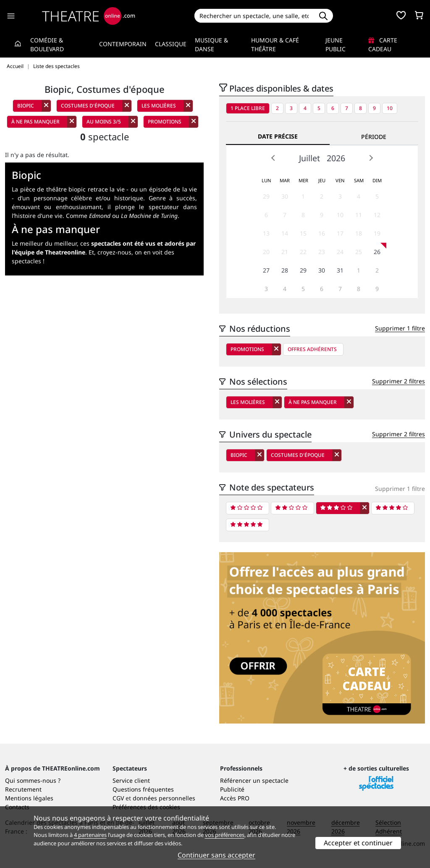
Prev (273, 158)
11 (359, 215)
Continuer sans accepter (216, 855)
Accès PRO (235, 798)
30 (285, 196)
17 (340, 233)
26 (377, 252)
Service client (131, 780)
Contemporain (123, 44)
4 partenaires (90, 835)
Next (371, 158)
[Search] (254, 16)
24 (340, 252)
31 (340, 270)
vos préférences (225, 835)
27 (266, 270)
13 (266, 233)
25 (359, 252)
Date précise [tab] (278, 136)
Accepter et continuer (358, 843)
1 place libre (248, 108)
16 (322, 233)
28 (285, 270)
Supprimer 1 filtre (400, 328)
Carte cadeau (383, 45)
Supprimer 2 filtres (399, 381)
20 (266, 252)
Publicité (232, 789)
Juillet (309, 158)
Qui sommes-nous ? (33, 780)
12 (377, 215)
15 (303, 233)
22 (303, 252)
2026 (336, 158)
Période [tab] (374, 137)
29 (266, 196)
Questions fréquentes (143, 789)
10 (390, 108)
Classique (171, 44)
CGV (118, 798)
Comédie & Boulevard (47, 45)
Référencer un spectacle (254, 780)
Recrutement (23, 789)
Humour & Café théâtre (275, 45)
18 (359, 233)
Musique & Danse (211, 45)
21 (285, 252)
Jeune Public (336, 45)
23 (322, 252)
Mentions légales (29, 798)
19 (377, 233)
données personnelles (164, 798)
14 (285, 233)
